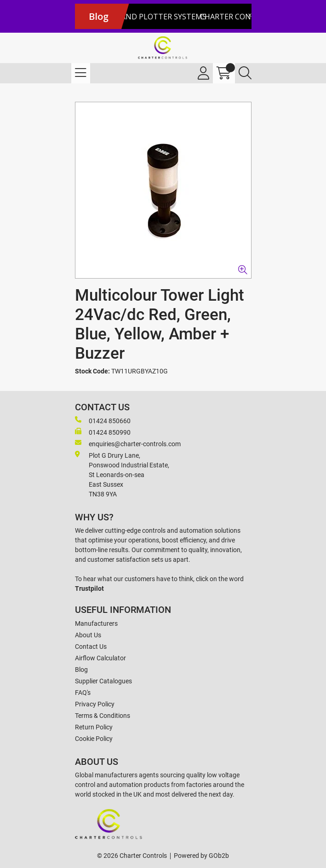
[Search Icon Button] (245, 73)
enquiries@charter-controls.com (128, 443)
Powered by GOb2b (201, 856)
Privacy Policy (95, 704)
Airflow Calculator (100, 658)
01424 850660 (103, 420)
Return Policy (94, 727)
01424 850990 (103, 432)
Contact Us (91, 647)
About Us (88, 635)
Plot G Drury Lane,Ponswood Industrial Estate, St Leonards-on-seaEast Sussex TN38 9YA (122, 474)
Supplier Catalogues (103, 681)
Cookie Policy (94, 739)
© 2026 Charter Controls (132, 856)
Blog (81, 670)
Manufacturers (96, 623)
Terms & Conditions (103, 716)
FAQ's (83, 693)
